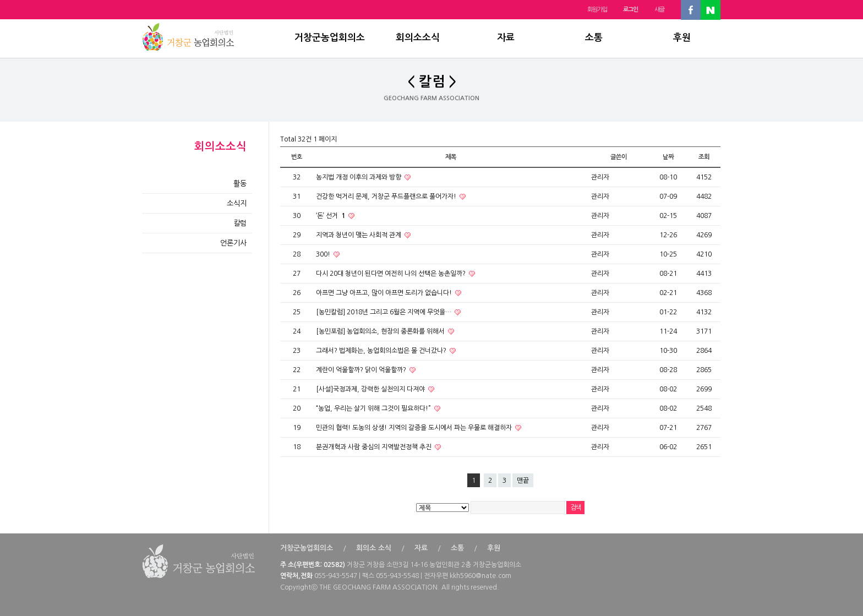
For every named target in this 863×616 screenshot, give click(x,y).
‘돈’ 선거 (331, 216)
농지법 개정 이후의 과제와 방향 (359, 177)
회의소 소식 (374, 548)
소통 (594, 38)
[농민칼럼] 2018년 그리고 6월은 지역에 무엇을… (384, 312)
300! (324, 254)
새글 (659, 10)
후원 (682, 38)
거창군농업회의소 (330, 38)
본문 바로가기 (0, 0)
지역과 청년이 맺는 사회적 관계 (359, 235)
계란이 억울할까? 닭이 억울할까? (362, 370)
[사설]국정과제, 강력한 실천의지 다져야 (371, 389)
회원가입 (597, 10)
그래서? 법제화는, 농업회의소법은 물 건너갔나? (382, 351)
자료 (506, 38)
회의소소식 (418, 38)
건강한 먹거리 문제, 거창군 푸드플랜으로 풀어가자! (387, 197)
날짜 (668, 157)
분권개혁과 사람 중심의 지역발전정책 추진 (375, 447)
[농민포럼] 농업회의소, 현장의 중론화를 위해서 (381, 331)
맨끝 (523, 481)
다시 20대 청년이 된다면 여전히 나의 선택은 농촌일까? (392, 274)
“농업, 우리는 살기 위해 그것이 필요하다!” (374, 408)
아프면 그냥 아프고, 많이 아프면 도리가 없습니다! (385, 293)
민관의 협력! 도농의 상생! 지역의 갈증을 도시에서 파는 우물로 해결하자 (415, 428)
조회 (704, 157)
